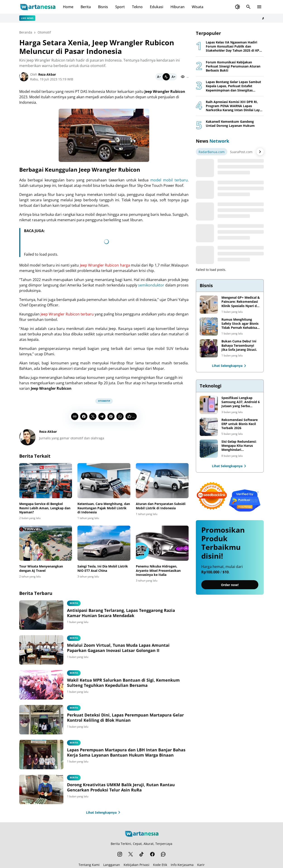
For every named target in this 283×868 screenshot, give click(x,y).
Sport (120, 7)
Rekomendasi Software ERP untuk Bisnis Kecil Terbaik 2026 (240, 424)
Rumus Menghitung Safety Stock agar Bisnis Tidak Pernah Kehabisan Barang (240, 324)
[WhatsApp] (120, 416)
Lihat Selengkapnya (104, 812)
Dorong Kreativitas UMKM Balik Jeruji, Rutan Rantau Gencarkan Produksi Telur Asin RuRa (121, 787)
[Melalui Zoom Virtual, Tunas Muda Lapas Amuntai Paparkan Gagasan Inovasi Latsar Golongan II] (41, 650)
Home (68, 7)
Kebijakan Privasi (137, 865)
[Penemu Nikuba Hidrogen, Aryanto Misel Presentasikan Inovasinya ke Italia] (162, 543)
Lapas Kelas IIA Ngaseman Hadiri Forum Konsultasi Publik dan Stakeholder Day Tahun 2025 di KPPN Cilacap (235, 47)
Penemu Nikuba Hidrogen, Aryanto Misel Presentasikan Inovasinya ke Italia (158, 570)
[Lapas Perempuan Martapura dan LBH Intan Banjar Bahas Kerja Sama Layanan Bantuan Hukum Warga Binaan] (41, 755)
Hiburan (177, 7)
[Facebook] (84, 416)
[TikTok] (141, 854)
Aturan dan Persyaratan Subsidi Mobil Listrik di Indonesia (161, 506)
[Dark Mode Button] (237, 7)
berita (74, 673)
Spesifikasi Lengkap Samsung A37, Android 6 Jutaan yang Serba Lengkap (241, 402)
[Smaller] (159, 77)
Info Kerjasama (182, 865)
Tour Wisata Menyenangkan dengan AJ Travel (41, 568)
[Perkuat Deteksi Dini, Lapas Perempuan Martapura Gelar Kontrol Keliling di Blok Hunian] (41, 720)
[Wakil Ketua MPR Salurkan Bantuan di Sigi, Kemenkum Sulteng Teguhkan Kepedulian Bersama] (41, 685)
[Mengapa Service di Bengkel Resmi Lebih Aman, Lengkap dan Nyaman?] (46, 481)
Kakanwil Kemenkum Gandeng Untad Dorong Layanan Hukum (230, 124)
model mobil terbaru (169, 180)
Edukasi (157, 7)
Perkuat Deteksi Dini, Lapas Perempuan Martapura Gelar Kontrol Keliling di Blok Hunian (125, 718)
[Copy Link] (75, 416)
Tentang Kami (89, 865)
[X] (93, 416)
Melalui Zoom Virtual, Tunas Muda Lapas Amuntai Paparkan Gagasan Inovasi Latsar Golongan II (118, 648)
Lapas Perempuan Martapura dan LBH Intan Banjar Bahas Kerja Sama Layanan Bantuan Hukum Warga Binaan (126, 753)
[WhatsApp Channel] (163, 854)
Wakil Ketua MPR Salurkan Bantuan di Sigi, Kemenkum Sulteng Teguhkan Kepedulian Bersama (123, 683)
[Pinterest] (111, 416)
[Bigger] (173, 77)
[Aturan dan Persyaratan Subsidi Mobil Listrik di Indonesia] (162, 481)
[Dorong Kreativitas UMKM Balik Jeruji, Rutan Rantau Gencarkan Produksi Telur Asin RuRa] (41, 789)
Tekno (137, 7)
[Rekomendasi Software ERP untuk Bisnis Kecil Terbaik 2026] (209, 427)
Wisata (198, 7)
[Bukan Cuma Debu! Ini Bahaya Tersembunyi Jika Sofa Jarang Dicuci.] (209, 348)
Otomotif (104, 401)
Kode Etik (160, 865)
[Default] (166, 77)
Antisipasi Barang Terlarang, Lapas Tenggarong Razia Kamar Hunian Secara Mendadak (121, 613)
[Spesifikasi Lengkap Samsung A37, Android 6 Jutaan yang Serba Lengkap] (209, 405)
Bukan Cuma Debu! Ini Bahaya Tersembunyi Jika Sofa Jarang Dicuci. (239, 345)
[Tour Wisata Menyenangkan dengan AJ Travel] (46, 543)
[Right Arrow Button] (260, 152)
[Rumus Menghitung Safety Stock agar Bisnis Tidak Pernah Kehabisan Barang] (209, 327)
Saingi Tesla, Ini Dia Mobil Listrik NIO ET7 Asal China (103, 568)
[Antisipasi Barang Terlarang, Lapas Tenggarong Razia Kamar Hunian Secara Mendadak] (41, 615)
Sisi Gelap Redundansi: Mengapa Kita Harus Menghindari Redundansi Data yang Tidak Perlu (239, 446)
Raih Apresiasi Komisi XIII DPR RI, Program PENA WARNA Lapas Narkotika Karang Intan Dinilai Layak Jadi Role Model (235, 106)
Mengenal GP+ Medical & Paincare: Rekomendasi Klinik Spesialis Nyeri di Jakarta (241, 302)
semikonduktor (151, 285)
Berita (86, 7)
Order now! (230, 585)
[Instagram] (120, 854)
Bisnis (103, 7)
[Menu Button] (259, 7)
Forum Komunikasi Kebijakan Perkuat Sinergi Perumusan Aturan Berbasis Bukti (233, 66)
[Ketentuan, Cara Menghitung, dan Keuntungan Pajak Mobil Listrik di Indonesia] (104, 481)
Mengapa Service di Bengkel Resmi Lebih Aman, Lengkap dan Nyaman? (45, 508)
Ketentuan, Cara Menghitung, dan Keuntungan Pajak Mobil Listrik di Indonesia (104, 508)
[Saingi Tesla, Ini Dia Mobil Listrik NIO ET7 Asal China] (104, 543)
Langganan (112, 865)
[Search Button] (248, 7)
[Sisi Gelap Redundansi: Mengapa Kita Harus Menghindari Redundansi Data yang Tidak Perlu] (209, 449)
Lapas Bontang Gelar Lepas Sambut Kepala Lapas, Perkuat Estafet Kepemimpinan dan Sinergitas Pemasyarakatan (233, 86)
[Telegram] (102, 416)
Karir (201, 865)
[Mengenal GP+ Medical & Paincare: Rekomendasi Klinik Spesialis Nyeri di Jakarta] (209, 305)
